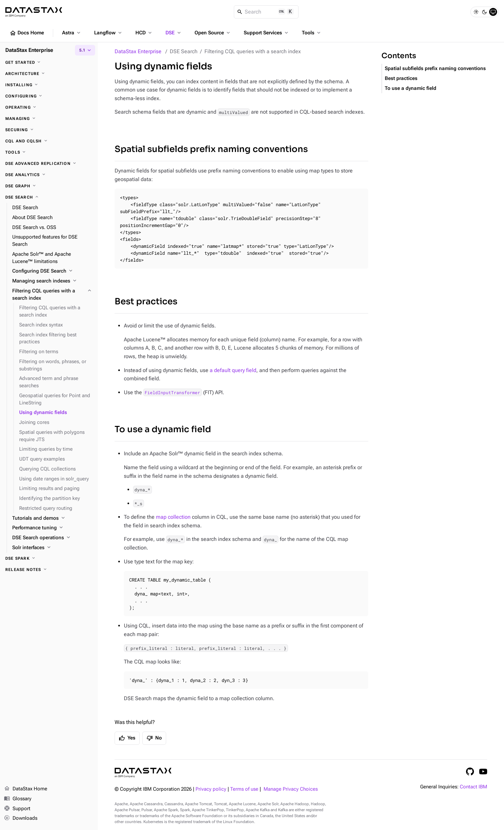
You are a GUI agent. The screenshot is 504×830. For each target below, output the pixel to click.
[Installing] (49, 85)
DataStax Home (26, 789)
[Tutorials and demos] (52, 518)
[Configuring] (49, 96)
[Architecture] (49, 74)
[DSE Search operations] (52, 538)
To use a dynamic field (163, 429)
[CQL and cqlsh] (49, 141)
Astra (72, 33)
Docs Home (27, 33)
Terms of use (244, 789)
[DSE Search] (49, 197)
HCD (144, 33)
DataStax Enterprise (138, 51)
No (154, 738)
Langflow (108, 33)
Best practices (146, 302)
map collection (173, 517)
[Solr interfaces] (52, 548)
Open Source (213, 33)
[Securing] (49, 130)
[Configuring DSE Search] (52, 271)
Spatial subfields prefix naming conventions (211, 149)
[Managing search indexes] (52, 281)
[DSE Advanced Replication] (49, 164)
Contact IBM (473, 787)
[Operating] (49, 107)
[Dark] (485, 12)
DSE (174, 33)
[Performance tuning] (52, 528)
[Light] (476, 12)
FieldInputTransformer (172, 393)
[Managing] (49, 119)
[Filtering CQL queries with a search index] (52, 295)
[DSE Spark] (49, 558)
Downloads (21, 818)
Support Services (267, 33)
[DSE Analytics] (49, 175)
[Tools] (49, 152)
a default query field (233, 370)
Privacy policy (211, 789)
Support (17, 809)
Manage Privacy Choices (291, 789)
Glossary (18, 799)
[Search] (266, 12)
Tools (312, 33)
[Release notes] (49, 570)
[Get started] (49, 62)
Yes (127, 738)
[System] (493, 12)
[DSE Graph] (49, 186)
